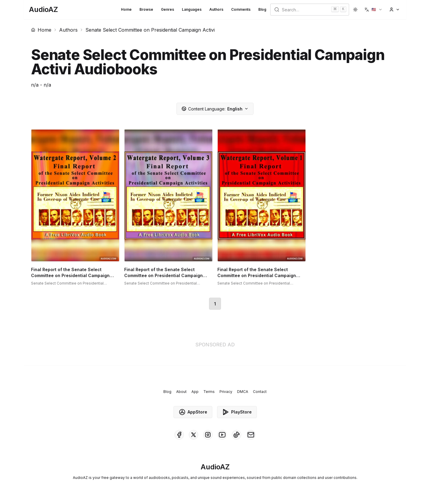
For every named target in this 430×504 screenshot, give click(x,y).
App (195, 392)
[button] (373, 10)
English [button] (215, 109)
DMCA (243, 392)
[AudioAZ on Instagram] (208, 435)
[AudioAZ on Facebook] (179, 435)
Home (126, 9)
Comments (241, 9)
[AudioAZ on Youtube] (222, 435)
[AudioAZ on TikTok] (236, 435)
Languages (192, 9)
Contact (260, 392)
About (181, 392)
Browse (146, 9)
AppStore (193, 412)
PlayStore (237, 412)
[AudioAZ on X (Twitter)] (193, 435)
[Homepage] (43, 10)
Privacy (226, 392)
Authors (216, 9)
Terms (209, 392)
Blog (262, 9)
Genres (168, 9)
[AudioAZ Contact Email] (251, 435)
